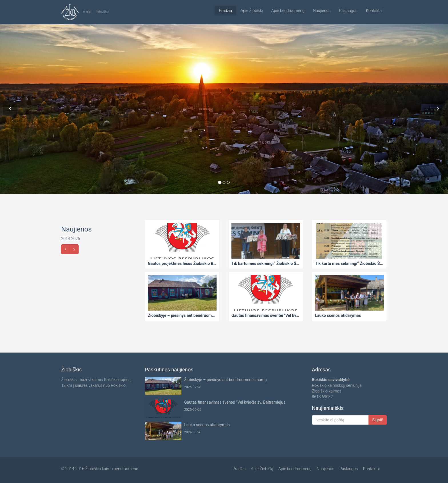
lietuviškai (103, 11)
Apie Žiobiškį (252, 11)
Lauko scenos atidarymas (207, 425)
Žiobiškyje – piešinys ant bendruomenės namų (226, 380)
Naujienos (322, 11)
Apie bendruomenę (288, 11)
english (88, 11)
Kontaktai (374, 11)
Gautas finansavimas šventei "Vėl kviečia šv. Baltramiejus (235, 402)
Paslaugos (348, 11)
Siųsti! (378, 420)
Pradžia (225, 11)
